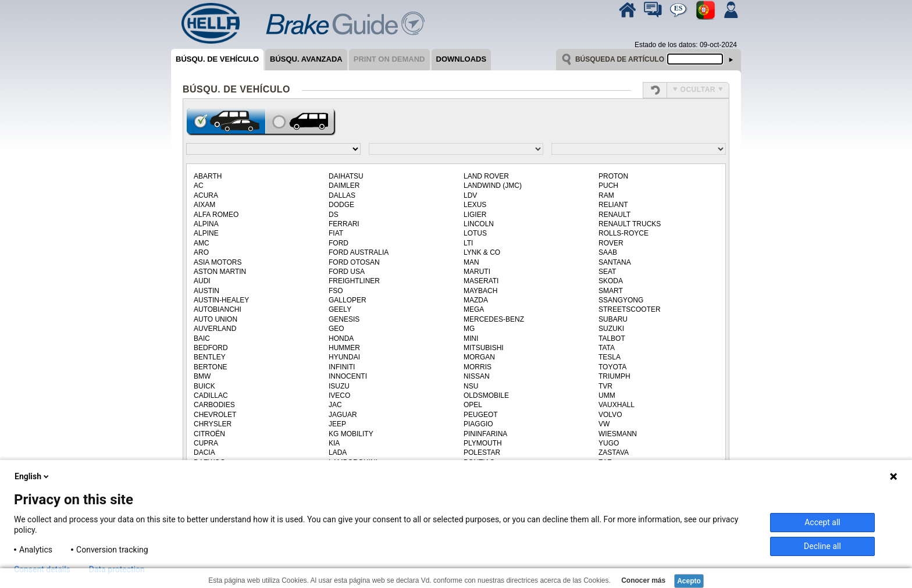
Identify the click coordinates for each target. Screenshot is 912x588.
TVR (605, 386)
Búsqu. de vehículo (217, 59)
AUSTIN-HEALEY (221, 300)
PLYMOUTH (483, 443)
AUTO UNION (215, 319)
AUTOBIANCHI (218, 309)
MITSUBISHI (484, 348)
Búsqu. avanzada (306, 59)
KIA (334, 443)
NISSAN (477, 376)
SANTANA (615, 262)
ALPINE (206, 233)
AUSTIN (206, 291)
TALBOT (612, 338)
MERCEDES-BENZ (494, 319)
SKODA (611, 281)
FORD (339, 243)
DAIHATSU (346, 176)
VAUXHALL (617, 405)
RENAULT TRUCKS (630, 224)
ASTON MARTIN (220, 272)
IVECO (339, 395)
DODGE (341, 205)
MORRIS (478, 367)
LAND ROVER (486, 176)
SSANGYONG (621, 300)
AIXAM (204, 205)
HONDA (341, 338)
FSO (336, 291)
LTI (468, 243)
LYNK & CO (482, 252)
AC (199, 186)
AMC (202, 243)
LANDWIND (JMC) (493, 186)
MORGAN (479, 357)
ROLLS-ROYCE (624, 233)
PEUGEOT (481, 415)
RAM (606, 195)
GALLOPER (348, 300)
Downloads (462, 59)
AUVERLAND (215, 329)
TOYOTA (612, 367)
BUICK (204, 386)
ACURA (206, 195)
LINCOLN (479, 224)
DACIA (204, 452)
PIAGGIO (478, 424)
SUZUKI (611, 329)
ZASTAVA (614, 452)
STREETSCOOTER (630, 309)
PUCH (608, 186)
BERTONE (211, 367)
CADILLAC (211, 395)
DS (334, 215)
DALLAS (342, 195)
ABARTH (208, 176)
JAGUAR (343, 415)
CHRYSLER (213, 424)
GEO (336, 329)
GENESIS (344, 319)
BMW (202, 376)
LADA (338, 452)
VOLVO (610, 415)
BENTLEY (210, 357)
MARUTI (477, 272)
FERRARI (344, 224)
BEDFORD (211, 348)
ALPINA (206, 224)
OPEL (473, 405)
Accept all (822, 522)
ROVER (611, 243)
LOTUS (475, 233)
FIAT (336, 233)
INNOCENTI (348, 376)
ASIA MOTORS (218, 262)
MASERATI (481, 281)
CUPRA (206, 443)
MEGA (474, 309)
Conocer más (642, 580)
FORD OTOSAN (354, 262)
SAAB (608, 252)
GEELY (340, 309)
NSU (471, 386)
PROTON (613, 176)
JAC (335, 405)
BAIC (202, 338)
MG (469, 329)
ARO (201, 252)
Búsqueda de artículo (620, 59)
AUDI (202, 281)
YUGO (609, 443)
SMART (611, 291)
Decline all (822, 546)
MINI (471, 338)
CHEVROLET (215, 415)
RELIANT (613, 205)
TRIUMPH (614, 376)
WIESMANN (618, 434)
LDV (470, 195)
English (33, 476)
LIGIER (475, 215)
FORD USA (347, 272)
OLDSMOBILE (486, 395)
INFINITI (342, 367)
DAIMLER (344, 186)
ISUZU (339, 386)
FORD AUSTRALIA (359, 252)
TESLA (610, 357)
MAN (471, 262)
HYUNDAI (344, 357)
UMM (607, 395)
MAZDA (476, 300)
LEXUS (475, 205)
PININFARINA (485, 434)
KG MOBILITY (351, 434)
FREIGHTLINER (354, 281)
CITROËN (209, 434)
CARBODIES (214, 405)
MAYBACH (480, 291)
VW (604, 424)
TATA (607, 348)
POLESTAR (482, 452)
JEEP (337, 424)
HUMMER (344, 348)
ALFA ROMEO (216, 215)
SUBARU (613, 319)
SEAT (607, 272)
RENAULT (614, 215)
